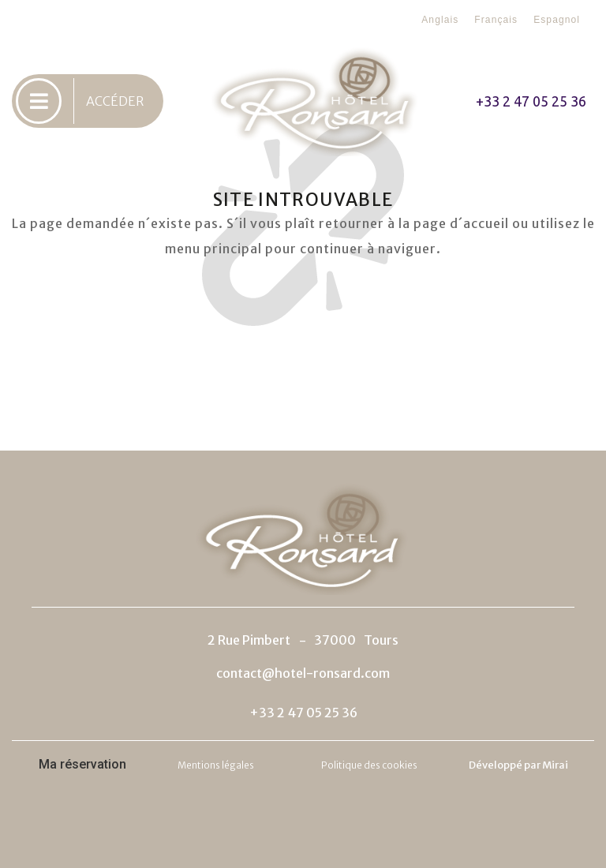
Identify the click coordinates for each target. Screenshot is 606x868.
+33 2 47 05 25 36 (531, 101)
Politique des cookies (369, 765)
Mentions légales (216, 765)
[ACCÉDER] (39, 101)
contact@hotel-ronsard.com (303, 673)
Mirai (555, 765)
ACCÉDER (115, 101)
